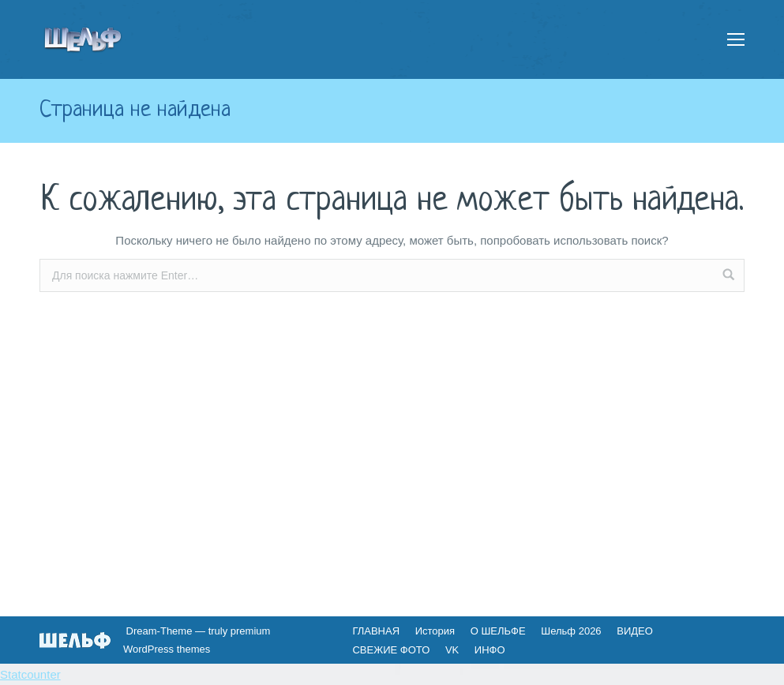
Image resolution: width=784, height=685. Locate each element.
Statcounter (30, 674)
